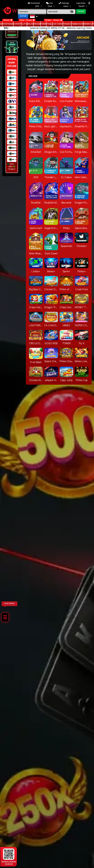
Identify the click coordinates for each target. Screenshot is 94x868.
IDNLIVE (30, 24)
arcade (37, 24)
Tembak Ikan (77, 24)
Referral (88, 24)
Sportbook (8, 24)
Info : (7, 28)
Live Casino (58, 24)
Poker (43, 24)
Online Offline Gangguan (12, 166)
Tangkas (67, 24)
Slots (24, 24)
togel (49, 24)
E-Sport (17, 24)
